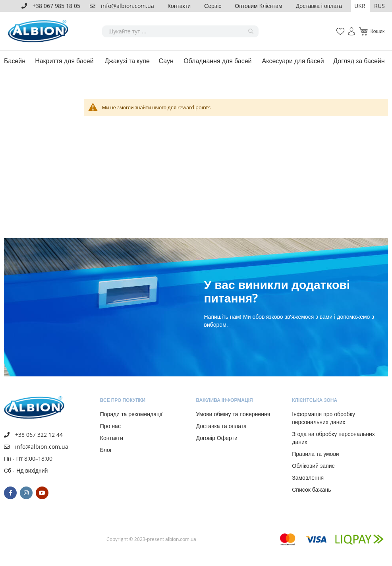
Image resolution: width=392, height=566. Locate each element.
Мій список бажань (338, 27)
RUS (379, 6)
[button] (360, 6)
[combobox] (181, 31)
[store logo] (40, 31)
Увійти (348, 27)
